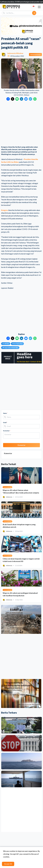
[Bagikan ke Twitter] (13, 99)
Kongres (5, 210)
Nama (5, 413)
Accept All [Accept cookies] (8, 864)
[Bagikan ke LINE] (17, 99)
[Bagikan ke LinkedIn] (21, 99)
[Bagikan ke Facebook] (8, 99)
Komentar (7, 431)
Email (5, 422)
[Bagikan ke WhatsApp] (35, 99)
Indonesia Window (15, 53)
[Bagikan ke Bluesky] (26, 99)
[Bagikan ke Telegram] (30, 99)
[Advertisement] (21, 123)
